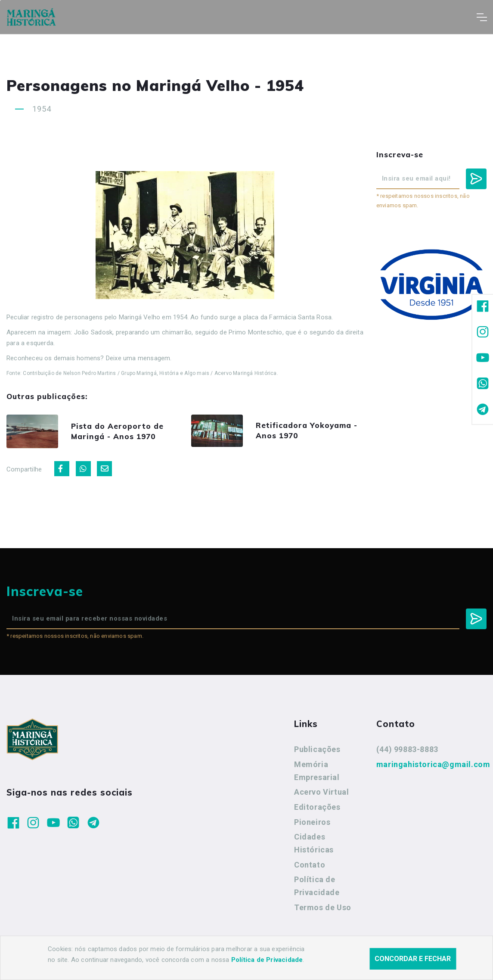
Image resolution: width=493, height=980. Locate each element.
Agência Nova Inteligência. (267, 962)
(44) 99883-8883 (407, 749)
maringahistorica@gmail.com (433, 764)
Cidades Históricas (314, 843)
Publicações (317, 749)
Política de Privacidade (317, 886)
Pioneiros (312, 822)
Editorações (317, 807)
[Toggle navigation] (482, 17)
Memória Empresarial (317, 771)
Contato (310, 865)
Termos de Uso (323, 907)
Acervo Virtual (321, 792)
